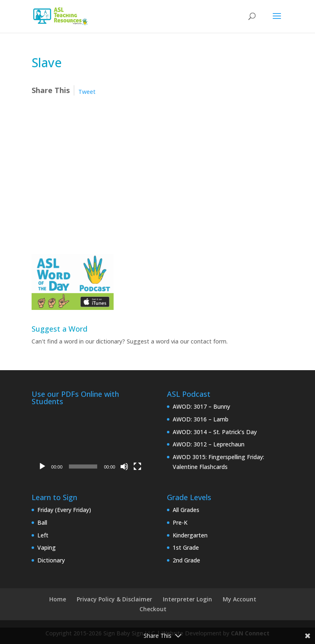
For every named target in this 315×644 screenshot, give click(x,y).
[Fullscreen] (137, 467)
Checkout (153, 609)
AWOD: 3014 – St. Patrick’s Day (215, 432)
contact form (209, 341)
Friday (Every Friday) (64, 510)
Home (58, 599)
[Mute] (124, 467)
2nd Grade (186, 560)
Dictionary (51, 560)
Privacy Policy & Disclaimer (114, 599)
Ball (42, 522)
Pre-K (180, 522)
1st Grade (186, 547)
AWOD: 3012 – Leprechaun (209, 444)
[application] (90, 442)
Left (43, 535)
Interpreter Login (187, 599)
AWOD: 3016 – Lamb (201, 419)
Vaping (47, 547)
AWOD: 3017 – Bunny (201, 406)
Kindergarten (190, 535)
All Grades (186, 510)
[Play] (42, 467)
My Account (240, 599)
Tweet (87, 92)
